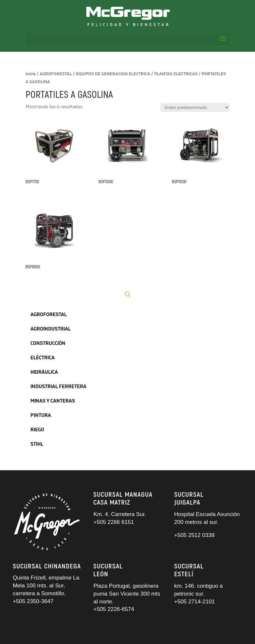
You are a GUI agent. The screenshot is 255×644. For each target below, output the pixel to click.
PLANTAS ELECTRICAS (176, 74)
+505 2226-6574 (114, 609)
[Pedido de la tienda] (195, 107)
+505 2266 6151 (114, 522)
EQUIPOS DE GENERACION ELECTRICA (113, 74)
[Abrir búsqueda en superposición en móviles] (128, 295)
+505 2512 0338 (194, 535)
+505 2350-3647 (33, 601)
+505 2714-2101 (194, 602)
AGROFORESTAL (56, 74)
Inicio (31, 74)
